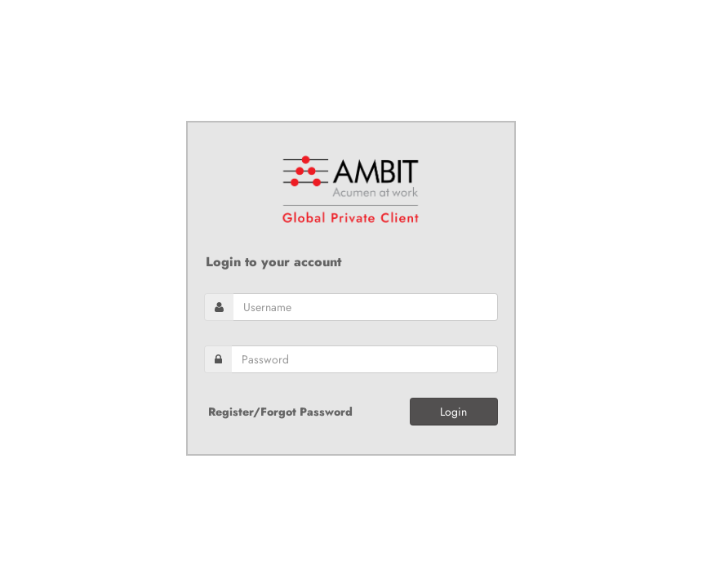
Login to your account (273, 262)
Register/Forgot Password (280, 412)
